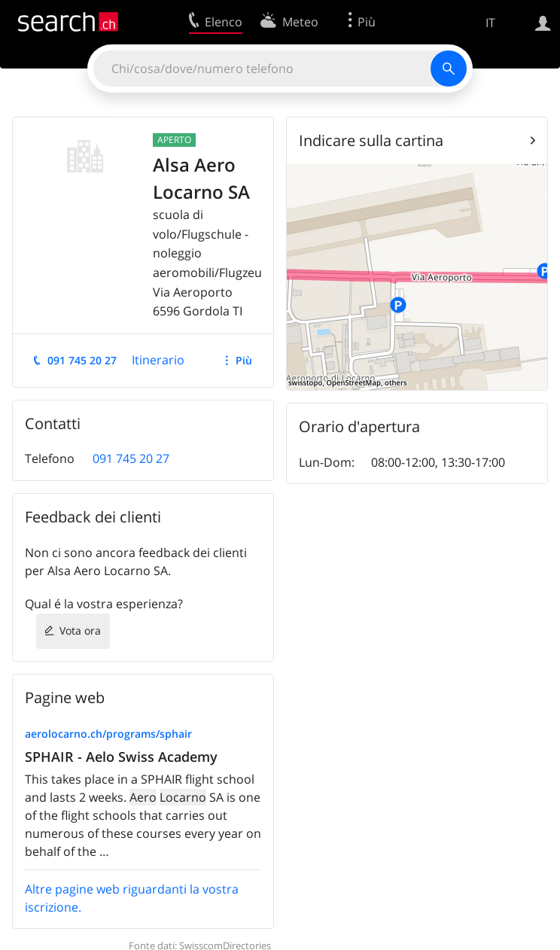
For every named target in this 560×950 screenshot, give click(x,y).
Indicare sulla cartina (371, 140)
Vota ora (80, 630)
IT (490, 23)
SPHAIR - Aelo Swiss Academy (121, 757)
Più (244, 360)
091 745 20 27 (82, 360)
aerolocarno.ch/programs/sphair (108, 734)
